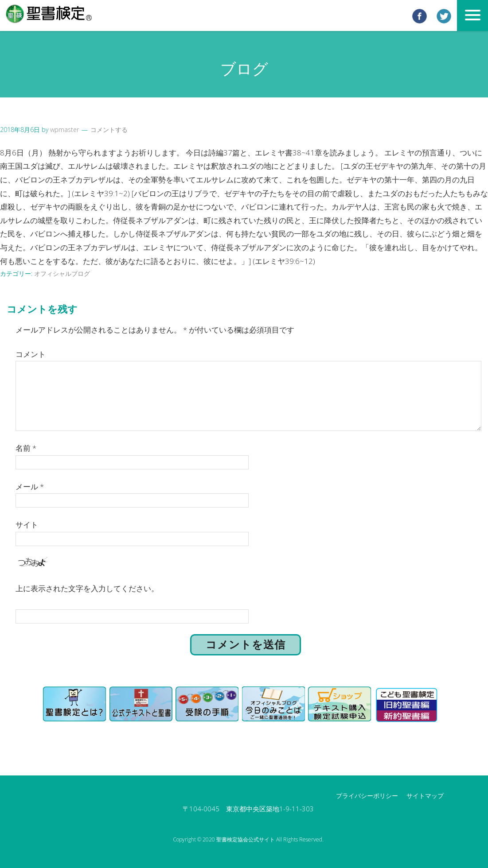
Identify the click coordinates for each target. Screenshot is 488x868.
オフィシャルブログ (62, 273)
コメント (31, 353)
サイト (27, 524)
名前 (26, 448)
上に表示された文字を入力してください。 (87, 588)
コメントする (109, 130)
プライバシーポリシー (367, 795)
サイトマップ (425, 795)
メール (30, 486)
